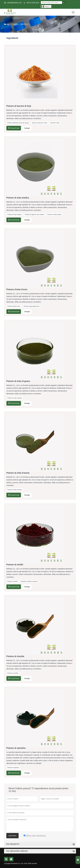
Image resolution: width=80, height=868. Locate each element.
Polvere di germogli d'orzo (32, 306)
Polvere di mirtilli (12, 581)
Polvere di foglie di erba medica (34, 215)
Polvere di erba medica (14, 215)
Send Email (14, 128)
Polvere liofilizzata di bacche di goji (18, 123)
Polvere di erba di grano (15, 398)
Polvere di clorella (13, 673)
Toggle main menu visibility (73, 11)
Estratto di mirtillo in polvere (29, 581)
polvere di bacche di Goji (40, 123)
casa (7, 24)
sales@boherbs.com (14, 3)
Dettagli (27, 128)
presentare (12, 836)
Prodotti (15, 24)
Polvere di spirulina (13, 768)
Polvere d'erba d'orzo (14, 306)
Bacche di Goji (55, 123)
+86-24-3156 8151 (33, 3)
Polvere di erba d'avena (15, 490)
